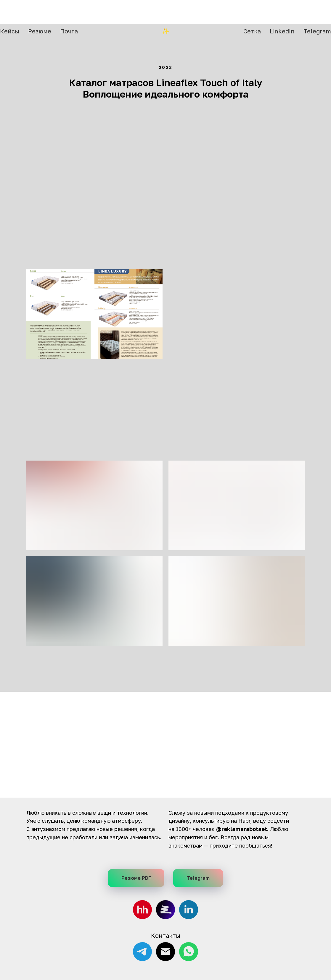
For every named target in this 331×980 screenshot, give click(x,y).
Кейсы (10, 12)
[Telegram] (142, 952)
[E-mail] (165, 952)
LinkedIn (282, 12)
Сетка (252, 12)
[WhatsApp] (189, 952)
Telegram (317, 12)
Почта (69, 12)
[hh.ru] (142, 910)
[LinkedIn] (189, 910)
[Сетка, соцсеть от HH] (165, 910)
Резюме (40, 12)
